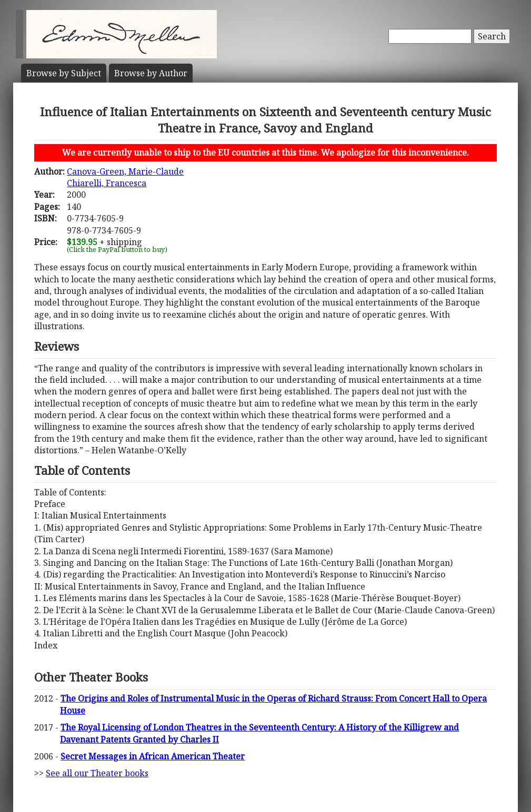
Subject (64, 73)
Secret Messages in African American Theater (153, 756)
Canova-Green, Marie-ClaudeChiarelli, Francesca (125, 177)
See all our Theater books (97, 773)
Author (151, 73)
